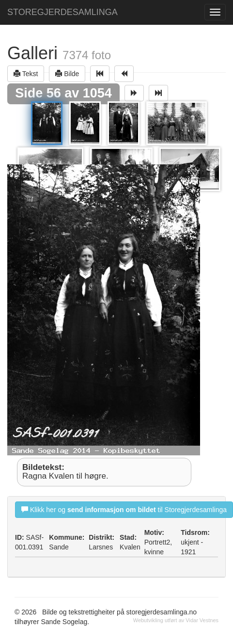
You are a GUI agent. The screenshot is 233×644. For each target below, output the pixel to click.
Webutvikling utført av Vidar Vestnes (176, 620)
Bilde (67, 73)
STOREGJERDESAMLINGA (62, 12)
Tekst (26, 73)
